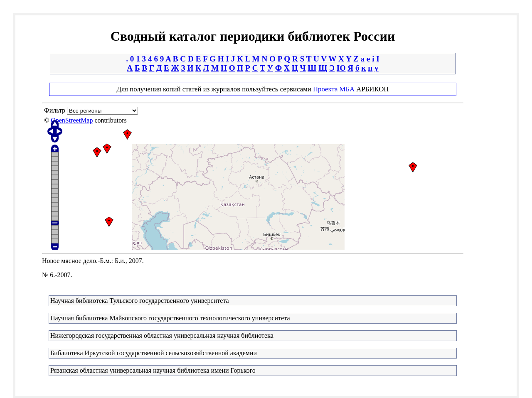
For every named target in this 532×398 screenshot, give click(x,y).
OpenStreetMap (72, 120)
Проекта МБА (334, 89)
